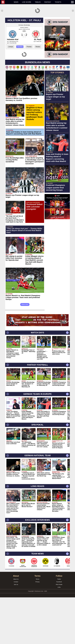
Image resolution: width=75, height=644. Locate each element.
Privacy (37, 628)
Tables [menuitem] (38, 2)
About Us (16, 626)
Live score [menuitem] (27, 2)
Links (59, 634)
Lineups (11, 71)
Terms (38, 626)
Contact (16, 628)
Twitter (59, 626)
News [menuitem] (16, 2)
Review (38, 71)
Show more (25, 351)
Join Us (16, 631)
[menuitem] (7, 2)
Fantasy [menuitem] (48, 2)
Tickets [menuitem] (58, 2)
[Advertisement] (37, 29)
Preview (29, 71)
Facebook (59, 628)
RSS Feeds (59, 631)
